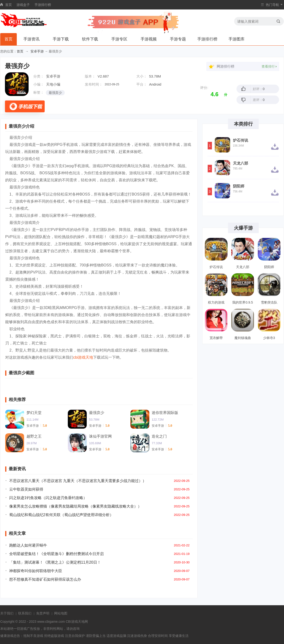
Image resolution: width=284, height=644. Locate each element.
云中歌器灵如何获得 (26, 489)
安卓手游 (37, 51)
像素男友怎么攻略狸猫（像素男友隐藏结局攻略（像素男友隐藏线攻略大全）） (75, 506)
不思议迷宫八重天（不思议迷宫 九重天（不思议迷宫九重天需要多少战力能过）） (78, 481)
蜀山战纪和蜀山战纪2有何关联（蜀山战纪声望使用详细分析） (61, 515)
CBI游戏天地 (75, 622)
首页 (9, 5)
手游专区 (119, 39)
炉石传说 (241, 140)
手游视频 (149, 39)
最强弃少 (55, 93)
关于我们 (7, 613)
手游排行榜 (43, 5)
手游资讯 (31, 39)
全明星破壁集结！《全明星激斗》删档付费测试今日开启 (56, 554)
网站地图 (61, 613)
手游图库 (237, 39)
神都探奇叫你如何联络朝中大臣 (36, 571)
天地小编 (53, 84)
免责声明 (43, 613)
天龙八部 (241, 163)
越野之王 (34, 436)
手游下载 (61, 39)
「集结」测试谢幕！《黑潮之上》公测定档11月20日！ (55, 562)
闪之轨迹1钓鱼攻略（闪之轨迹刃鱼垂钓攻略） (48, 498)
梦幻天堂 (34, 413)
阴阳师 (239, 186)
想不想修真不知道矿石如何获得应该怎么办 (45, 579)
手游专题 (178, 39)
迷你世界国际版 (165, 413)
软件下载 (90, 39)
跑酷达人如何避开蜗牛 (28, 545)
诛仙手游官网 (100, 436)
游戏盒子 (23, 5)
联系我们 (25, 613)
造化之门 (159, 436)
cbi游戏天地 (83, 357)
